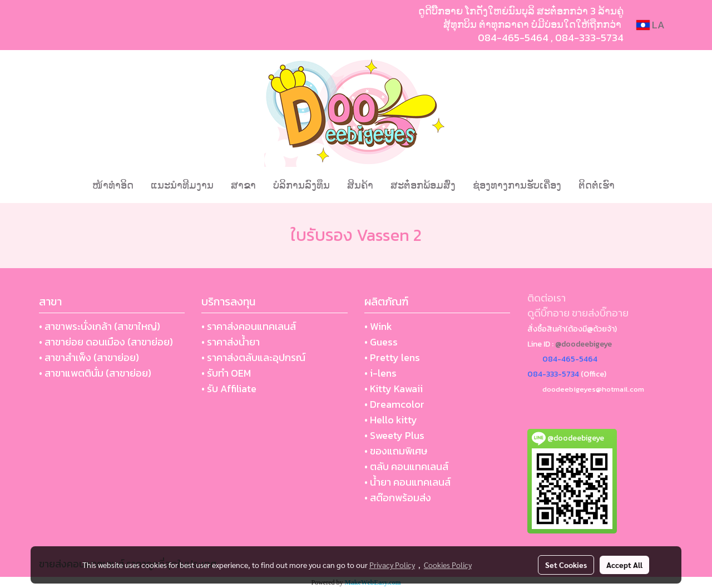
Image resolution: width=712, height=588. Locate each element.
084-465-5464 (513, 38)
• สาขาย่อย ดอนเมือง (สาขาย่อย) (106, 342)
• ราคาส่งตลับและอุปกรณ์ (253, 357)
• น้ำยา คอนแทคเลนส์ (407, 482)
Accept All (624, 565)
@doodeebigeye (584, 344)
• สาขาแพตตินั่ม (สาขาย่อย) (95, 373)
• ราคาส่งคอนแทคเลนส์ (249, 326)
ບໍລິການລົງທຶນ (301, 185)
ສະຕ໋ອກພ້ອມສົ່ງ (423, 185)
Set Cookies (566, 565)
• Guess (381, 342)
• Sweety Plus (394, 435)
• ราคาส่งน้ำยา (231, 342)
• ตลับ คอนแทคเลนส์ (406, 466)
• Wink (378, 326)
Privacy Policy (392, 565)
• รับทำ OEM (226, 373)
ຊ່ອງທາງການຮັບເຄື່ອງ (517, 185)
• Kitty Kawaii (394, 389)
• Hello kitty (391, 420)
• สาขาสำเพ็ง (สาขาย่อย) (89, 357)
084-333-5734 (589, 38)
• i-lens (380, 373)
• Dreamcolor (394, 404)
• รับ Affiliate (229, 389)
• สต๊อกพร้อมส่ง (398, 498)
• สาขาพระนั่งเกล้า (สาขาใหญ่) (100, 326)
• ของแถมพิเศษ (396, 451)
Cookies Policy (448, 565)
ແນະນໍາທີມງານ (182, 185)
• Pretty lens (392, 357)
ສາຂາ (243, 185)
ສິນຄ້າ (360, 185)
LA (651, 25)
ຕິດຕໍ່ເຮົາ (597, 185)
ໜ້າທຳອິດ (113, 185)
